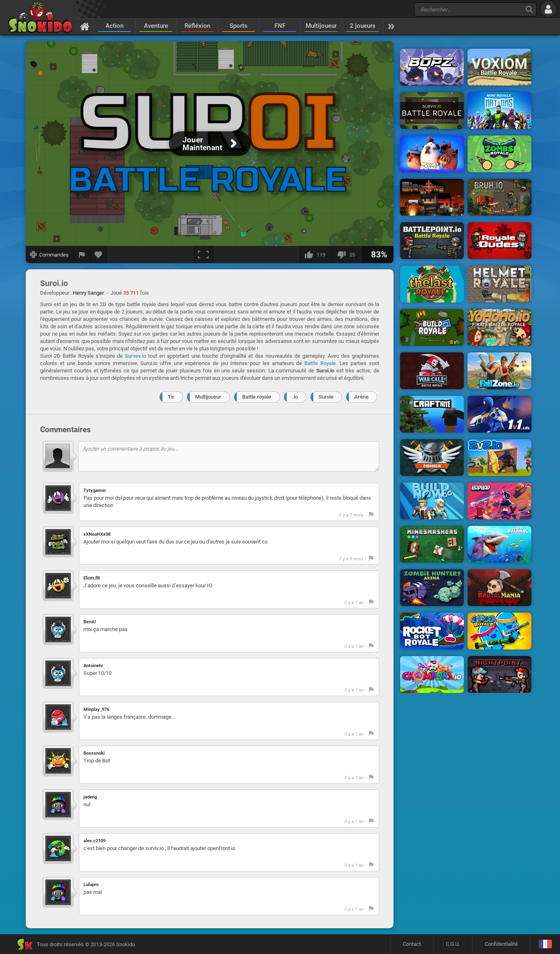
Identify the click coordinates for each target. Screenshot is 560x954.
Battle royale (257, 397)
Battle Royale (320, 363)
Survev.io (135, 356)
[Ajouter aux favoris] (99, 255)
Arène (361, 397)
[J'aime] (316, 255)
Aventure (156, 26)
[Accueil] (85, 26)
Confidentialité (501, 944)
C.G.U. (453, 944)
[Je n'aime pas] (347, 255)
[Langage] (545, 944)
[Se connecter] (548, 9)
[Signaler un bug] (82, 255)
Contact (412, 944)
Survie (326, 397)
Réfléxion (197, 26)
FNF (280, 26)
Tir (171, 397)
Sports (238, 26)
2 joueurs (363, 26)
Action (115, 26)
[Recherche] (529, 9)
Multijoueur (321, 26)
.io (295, 397)
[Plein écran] (203, 255)
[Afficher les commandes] (49, 255)
